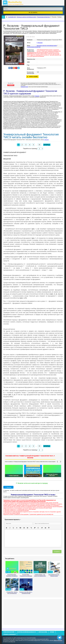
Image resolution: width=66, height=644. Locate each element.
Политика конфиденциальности (26, 632)
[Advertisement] (33, 612)
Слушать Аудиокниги (10, 634)
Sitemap (52, 632)
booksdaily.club (14, 3)
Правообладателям (9, 632)
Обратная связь (43, 632)
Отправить (57, 552)
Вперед (47, 145)
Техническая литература (34, 47)
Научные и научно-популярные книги (47, 46)
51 (39, 145)
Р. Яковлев (40, 43)
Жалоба (11, 85)
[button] (7, 528)
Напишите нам (24, 87)
